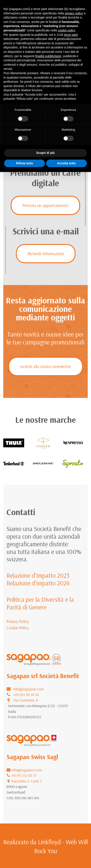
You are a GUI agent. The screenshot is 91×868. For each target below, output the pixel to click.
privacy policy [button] (74, 13)
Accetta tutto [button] (67, 163)
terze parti (71, 35)
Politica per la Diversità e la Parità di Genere (40, 603)
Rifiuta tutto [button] (24, 163)
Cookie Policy (18, 628)
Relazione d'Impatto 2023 (38, 575)
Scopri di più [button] (46, 153)
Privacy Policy (18, 621)
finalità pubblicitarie (48, 56)
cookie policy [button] (67, 30)
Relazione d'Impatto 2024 (38, 583)
